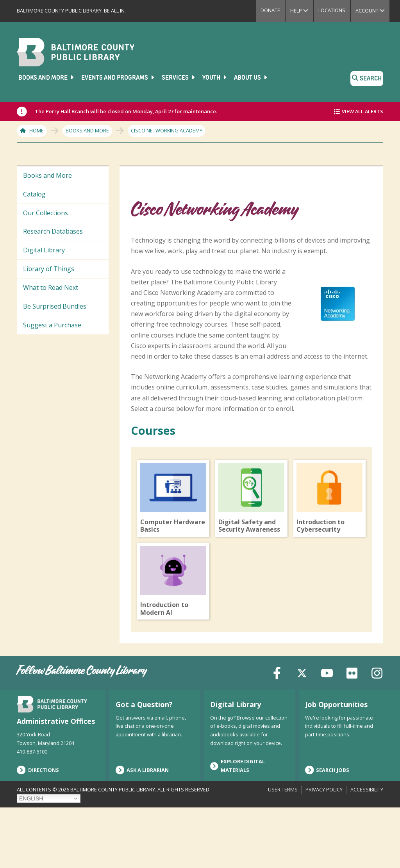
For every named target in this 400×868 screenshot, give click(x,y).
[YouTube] (327, 733)
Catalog (34, 194)
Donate (270, 10)
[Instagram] (377, 733)
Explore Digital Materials (237, 826)
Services (179, 78)
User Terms (283, 850)
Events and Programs (118, 78)
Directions (38, 830)
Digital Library (44, 250)
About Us (251, 78)
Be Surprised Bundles (55, 306)
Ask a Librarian (142, 830)
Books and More (47, 78)
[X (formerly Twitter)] (302, 733)
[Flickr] (352, 733)
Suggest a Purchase (52, 325)
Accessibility (367, 850)
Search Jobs (327, 830)
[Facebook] (277, 733)
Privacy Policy (324, 850)
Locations (332, 10)
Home (37, 130)
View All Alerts (362, 111)
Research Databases (53, 231)
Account (372, 11)
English (31, 859)
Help (302, 11)
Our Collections (46, 213)
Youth (215, 78)
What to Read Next (51, 288)
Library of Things (49, 269)
